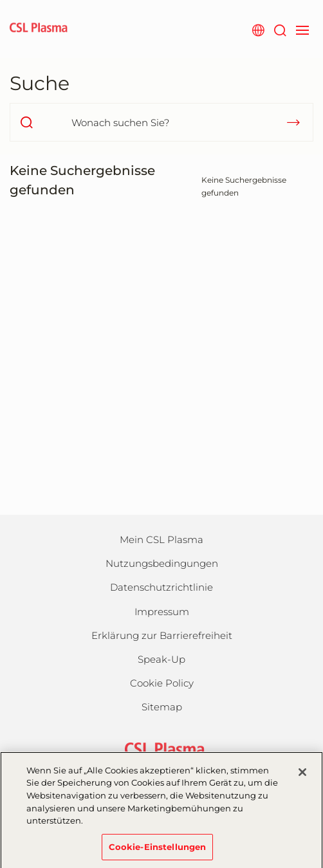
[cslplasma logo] (39, 29)
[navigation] (302, 29)
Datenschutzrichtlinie (161, 587)
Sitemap (162, 707)
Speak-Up (161, 659)
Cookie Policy (162, 683)
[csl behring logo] (161, 749)
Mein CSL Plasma (161, 540)
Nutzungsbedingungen (162, 563)
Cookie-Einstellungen (158, 852)
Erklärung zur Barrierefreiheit (162, 635)
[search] (26, 122)
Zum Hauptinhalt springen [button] (0, 0)
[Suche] (280, 29)
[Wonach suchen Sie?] (161, 122)
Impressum (162, 612)
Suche (40, 83)
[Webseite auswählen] (258, 29)
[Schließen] (302, 778)
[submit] (293, 122)
